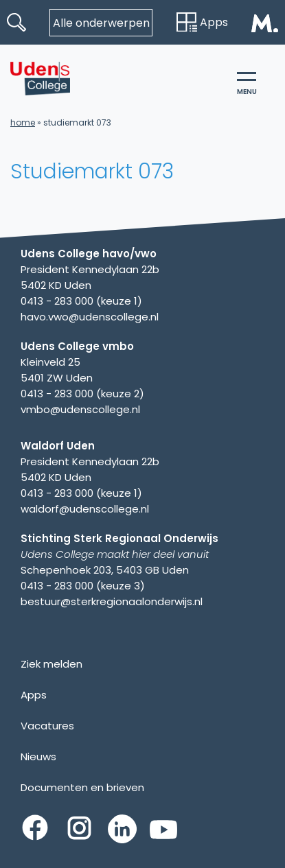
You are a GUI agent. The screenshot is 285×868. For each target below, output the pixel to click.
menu (247, 84)
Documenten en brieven (82, 787)
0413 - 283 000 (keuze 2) (82, 394)
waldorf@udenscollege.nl (85, 509)
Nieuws (38, 756)
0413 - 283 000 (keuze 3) (83, 586)
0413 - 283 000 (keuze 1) (81, 301)
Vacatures (47, 726)
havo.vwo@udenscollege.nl (90, 317)
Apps (202, 22)
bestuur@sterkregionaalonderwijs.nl (112, 601)
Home (23, 122)
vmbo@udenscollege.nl (80, 409)
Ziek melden (52, 664)
